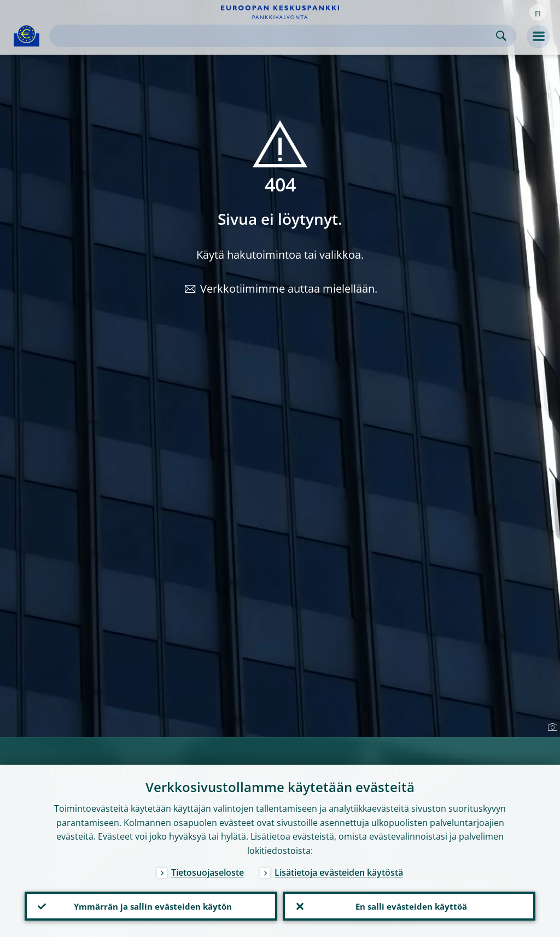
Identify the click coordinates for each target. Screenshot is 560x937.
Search (501, 36)
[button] (538, 13)
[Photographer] (551, 728)
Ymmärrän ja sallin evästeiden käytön (151, 905)
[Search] (274, 36)
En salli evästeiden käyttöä (409, 905)
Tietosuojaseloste (208, 870)
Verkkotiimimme (243, 289)
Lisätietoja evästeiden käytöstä (339, 870)
